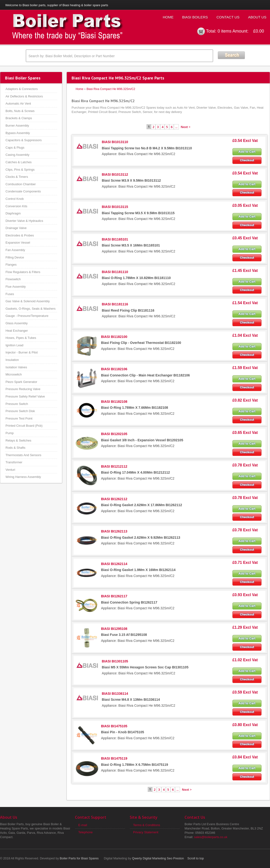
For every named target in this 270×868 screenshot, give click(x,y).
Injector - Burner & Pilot (22, 352)
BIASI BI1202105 (114, 434)
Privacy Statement (146, 832)
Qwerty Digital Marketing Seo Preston (158, 858)
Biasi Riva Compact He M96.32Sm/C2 (111, 89)
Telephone (85, 832)
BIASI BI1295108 (114, 629)
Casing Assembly (17, 155)
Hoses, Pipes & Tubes (21, 338)
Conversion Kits (16, 206)
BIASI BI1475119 (114, 758)
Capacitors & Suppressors (24, 140)
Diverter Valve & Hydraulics (24, 221)
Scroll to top (196, 858)
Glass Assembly (17, 323)
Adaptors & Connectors (22, 89)
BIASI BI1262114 (114, 564)
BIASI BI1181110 (115, 272)
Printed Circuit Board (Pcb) (24, 426)
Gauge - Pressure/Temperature (27, 316)
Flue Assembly (16, 287)
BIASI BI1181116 (115, 304)
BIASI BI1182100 (114, 337)
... (176, 127)
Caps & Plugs (15, 148)
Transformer (14, 462)
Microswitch (14, 374)
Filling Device (15, 257)
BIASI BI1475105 (114, 726)
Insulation (12, 360)
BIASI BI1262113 (114, 531)
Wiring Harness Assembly (23, 477)
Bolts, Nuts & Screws (20, 111)
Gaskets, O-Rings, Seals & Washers (31, 309)
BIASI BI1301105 (115, 661)
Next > (186, 127)
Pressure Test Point (19, 418)
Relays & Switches (18, 440)
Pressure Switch (17, 404)
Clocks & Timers (17, 177)
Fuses (10, 294)
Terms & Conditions (147, 825)
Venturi (10, 470)
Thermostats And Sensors (23, 455)
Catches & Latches (19, 162)
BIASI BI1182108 (114, 402)
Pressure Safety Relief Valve (25, 396)
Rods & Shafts (15, 448)
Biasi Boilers (195, 17)
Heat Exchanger (17, 331)
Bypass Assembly (18, 133)
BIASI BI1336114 (115, 694)
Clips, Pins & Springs (20, 170)
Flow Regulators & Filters (23, 272)
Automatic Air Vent (18, 104)
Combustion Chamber (21, 184)
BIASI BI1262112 (114, 499)
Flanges (11, 265)
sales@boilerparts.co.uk (211, 837)
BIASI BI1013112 (115, 174)
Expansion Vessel (18, 243)
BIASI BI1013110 (115, 142)
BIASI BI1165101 (115, 239)
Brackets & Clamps (19, 118)
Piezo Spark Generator (21, 382)
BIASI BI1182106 (114, 369)
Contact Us (228, 17)
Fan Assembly (15, 250)
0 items (225, 31)
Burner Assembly (17, 126)
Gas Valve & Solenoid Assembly (28, 301)
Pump (10, 433)
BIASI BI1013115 (115, 207)
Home (168, 17)
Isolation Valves (16, 367)
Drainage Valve (16, 228)
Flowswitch (13, 279)
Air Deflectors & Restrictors (24, 96)
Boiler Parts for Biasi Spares (79, 858)
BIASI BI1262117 (114, 596)
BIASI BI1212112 (114, 466)
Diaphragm (13, 213)
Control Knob (15, 199)
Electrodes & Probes (20, 235)
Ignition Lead (14, 345)
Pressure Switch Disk (20, 411)
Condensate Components (23, 191)
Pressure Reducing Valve (23, 389)
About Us (257, 17)
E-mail (83, 825)
